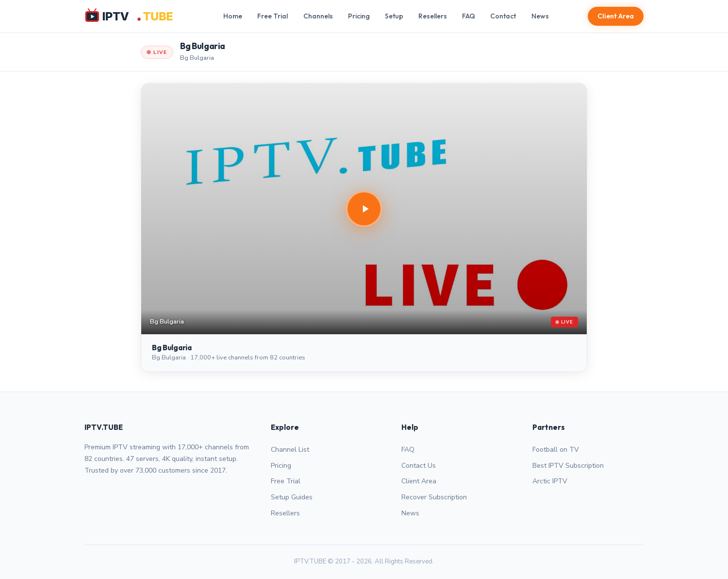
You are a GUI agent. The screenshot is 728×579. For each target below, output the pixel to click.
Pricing (359, 16)
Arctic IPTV (550, 481)
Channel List (290, 450)
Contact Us (419, 466)
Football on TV (556, 450)
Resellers (433, 16)
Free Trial (273, 16)
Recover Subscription (434, 497)
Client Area (616, 16)
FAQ (469, 16)
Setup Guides (292, 497)
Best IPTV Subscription (568, 466)
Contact (503, 16)
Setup (394, 16)
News (540, 16)
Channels (318, 16)
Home (233, 16)
